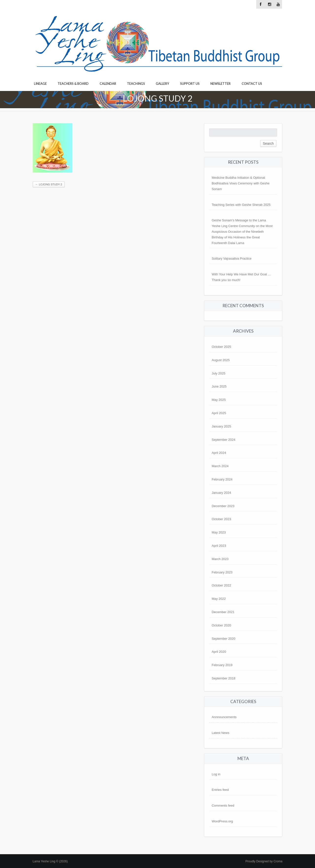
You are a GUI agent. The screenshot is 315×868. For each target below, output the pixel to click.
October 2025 (221, 347)
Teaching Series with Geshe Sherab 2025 (241, 205)
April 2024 (219, 453)
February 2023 (222, 572)
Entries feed (220, 790)
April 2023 (219, 546)
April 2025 (219, 413)
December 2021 (223, 612)
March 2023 (220, 559)
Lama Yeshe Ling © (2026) (50, 861)
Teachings (136, 84)
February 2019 (222, 665)
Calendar (108, 84)
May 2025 (219, 400)
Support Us (190, 84)
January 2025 (221, 426)
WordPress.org (222, 821)
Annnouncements (224, 717)
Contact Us (252, 84)
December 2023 (223, 506)
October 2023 (221, 519)
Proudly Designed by (264, 861)
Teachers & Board (73, 84)
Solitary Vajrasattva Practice (232, 258)
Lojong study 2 (49, 184)
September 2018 (223, 678)
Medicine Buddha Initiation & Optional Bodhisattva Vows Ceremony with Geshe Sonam (241, 183)
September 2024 (223, 440)
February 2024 (222, 479)
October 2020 (221, 625)
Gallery (162, 84)
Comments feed (223, 806)
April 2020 (219, 652)
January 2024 (221, 493)
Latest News (220, 733)
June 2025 (219, 386)
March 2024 (220, 466)
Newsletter (220, 84)
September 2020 (223, 639)
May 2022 (219, 599)
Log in (216, 774)
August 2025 (221, 360)
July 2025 (219, 373)
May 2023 (219, 532)
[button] (53, 148)
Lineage (40, 84)
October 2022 (221, 585)
